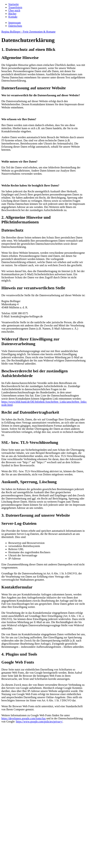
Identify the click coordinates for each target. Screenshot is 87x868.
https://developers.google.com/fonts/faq (23, 718)
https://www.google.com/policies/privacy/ (39, 722)
